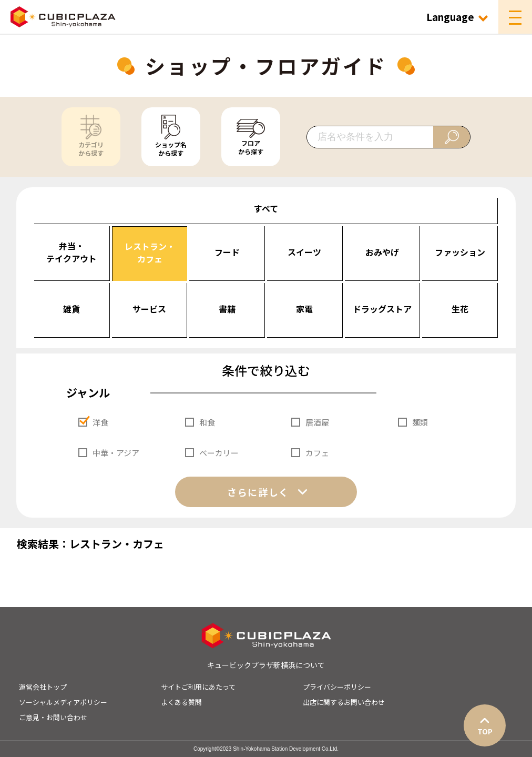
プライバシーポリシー (337, 687)
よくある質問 (181, 702)
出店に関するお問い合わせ (344, 702)
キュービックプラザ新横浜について (266, 665)
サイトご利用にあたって (198, 687)
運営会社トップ (43, 687)
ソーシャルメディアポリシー (63, 702)
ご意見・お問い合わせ (53, 717)
